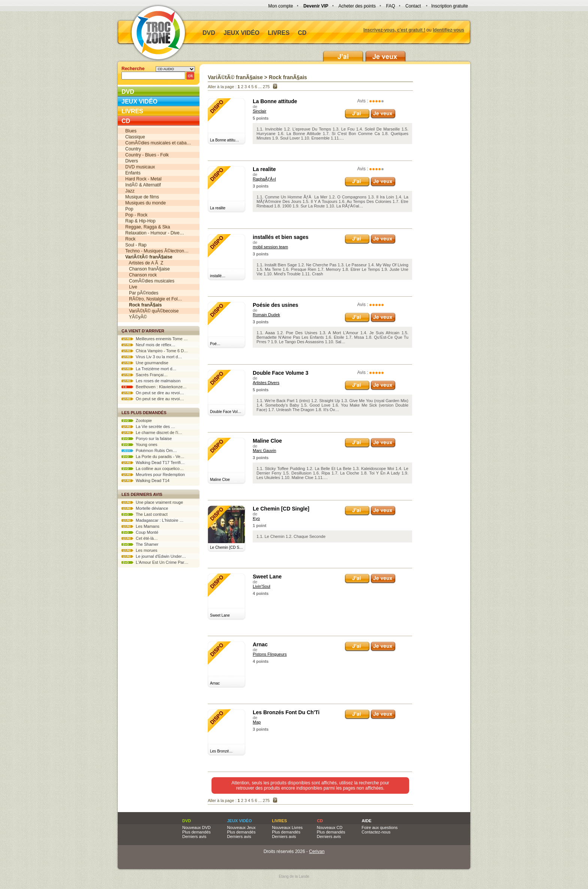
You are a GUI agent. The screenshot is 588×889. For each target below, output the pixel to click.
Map (257, 722)
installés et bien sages (281, 237)
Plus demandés (196, 832)
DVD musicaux (140, 167)
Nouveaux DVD (196, 827)
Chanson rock (141, 275)
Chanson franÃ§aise (148, 269)
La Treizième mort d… (149, 369)
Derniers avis (194, 836)
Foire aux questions (379, 827)
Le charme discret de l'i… (152, 432)
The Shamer (140, 544)
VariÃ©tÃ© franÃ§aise (235, 77)
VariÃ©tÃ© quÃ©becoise (152, 311)
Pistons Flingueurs (270, 654)
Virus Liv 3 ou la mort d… (152, 357)
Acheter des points (357, 6)
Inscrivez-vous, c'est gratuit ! (394, 30)
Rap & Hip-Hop (140, 221)
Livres (279, 33)
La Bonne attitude (275, 101)
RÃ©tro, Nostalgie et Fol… (154, 299)
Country (133, 149)
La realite (264, 169)
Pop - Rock (136, 215)
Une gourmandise (145, 363)
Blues (131, 131)
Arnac (260, 644)
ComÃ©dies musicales (150, 281)
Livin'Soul (262, 586)
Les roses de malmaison (151, 381)
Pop (129, 209)
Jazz (130, 191)
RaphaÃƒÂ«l (264, 179)
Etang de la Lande (294, 876)
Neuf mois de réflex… (148, 345)
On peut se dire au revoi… (153, 393)
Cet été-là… (140, 538)
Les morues (139, 550)
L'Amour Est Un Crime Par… (155, 562)
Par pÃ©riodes (142, 293)
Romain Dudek (266, 315)
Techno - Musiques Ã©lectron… (157, 251)
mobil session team (270, 247)
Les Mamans (140, 526)
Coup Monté (140, 532)
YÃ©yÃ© (136, 317)
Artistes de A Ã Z (144, 263)
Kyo (256, 518)
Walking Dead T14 (145, 481)
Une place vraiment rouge (152, 502)
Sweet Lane (267, 577)
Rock (130, 239)
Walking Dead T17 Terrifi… (153, 463)
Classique (135, 137)
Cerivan (317, 851)
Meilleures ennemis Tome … (155, 339)
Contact (413, 6)
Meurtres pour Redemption (153, 475)
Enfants (133, 173)
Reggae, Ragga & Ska (148, 227)
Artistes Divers (266, 383)
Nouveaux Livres (287, 827)
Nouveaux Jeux (241, 827)
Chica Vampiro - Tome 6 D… (155, 351)
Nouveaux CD (330, 827)
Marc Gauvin (264, 451)
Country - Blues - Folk (147, 155)
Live (131, 287)
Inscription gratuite (450, 6)
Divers (132, 161)
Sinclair (259, 111)
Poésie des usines (275, 305)
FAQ (390, 6)
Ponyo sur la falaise (147, 438)
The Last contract (145, 514)
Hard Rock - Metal (143, 179)
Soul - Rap (136, 245)
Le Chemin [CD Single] (281, 509)
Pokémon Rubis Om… (149, 451)
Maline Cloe (267, 441)
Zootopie (137, 420)
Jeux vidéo (241, 33)
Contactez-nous (376, 832)
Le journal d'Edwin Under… (154, 556)
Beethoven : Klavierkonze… (154, 387)
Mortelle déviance (145, 508)
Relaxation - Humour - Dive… (155, 233)
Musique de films (142, 197)
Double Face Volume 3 (280, 373)
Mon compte (280, 6)
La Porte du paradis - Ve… (153, 457)
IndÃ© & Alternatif (143, 185)
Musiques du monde (145, 203)
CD (302, 33)
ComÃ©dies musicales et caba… (158, 143)
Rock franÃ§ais (288, 77)
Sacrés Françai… (145, 375)
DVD (209, 33)
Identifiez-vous (448, 30)
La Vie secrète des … (148, 426)
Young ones (139, 444)
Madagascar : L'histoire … (153, 520)
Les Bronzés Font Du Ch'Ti (286, 712)
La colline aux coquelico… (153, 469)
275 (266, 87)
